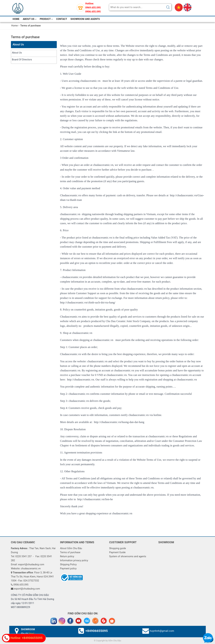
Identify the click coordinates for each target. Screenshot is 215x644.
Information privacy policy (74, 560)
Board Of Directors (22, 60)
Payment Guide (117, 552)
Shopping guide (118, 548)
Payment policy (68, 568)
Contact (62, 19)
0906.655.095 (93, 12)
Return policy (67, 556)
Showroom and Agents (85, 19)
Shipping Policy (68, 564)
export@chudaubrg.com (27, 589)
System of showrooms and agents (128, 556)
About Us (30, 19)
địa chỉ (28, 633)
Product (46, 19)
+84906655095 (96, 631)
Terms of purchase (25, 37)
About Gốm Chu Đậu (71, 548)
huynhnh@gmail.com (162, 631)
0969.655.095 (93, 8)
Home (16, 19)
